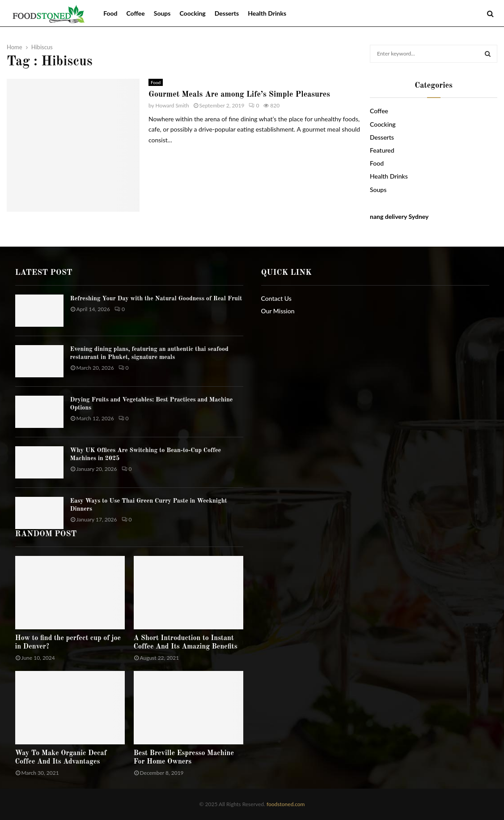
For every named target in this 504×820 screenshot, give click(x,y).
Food (110, 13)
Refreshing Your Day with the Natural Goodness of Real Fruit (156, 299)
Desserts (227, 13)
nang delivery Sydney (399, 216)
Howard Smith (172, 105)
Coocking (192, 13)
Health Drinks (267, 13)
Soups (162, 13)
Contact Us (276, 298)
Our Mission (278, 311)
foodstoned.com (285, 804)
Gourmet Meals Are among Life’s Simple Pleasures (239, 94)
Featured (382, 150)
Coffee (135, 13)
